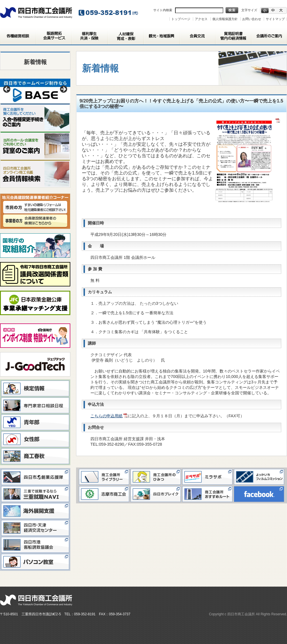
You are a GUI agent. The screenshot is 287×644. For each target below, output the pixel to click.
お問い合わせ (252, 19)
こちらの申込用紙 (106, 416)
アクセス (201, 19)
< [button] (7, 90)
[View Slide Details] (35, 91)
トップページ (181, 19)
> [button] (63, 90)
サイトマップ (275, 19)
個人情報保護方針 (225, 19)
